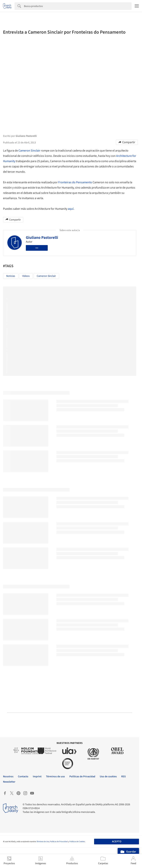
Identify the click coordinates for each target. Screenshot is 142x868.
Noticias (11, 276)
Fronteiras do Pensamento (75, 182)
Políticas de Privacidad (59, 842)
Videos (26, 276)
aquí (71, 209)
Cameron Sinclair (29, 151)
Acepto (117, 842)
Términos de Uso (43, 842)
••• (37, 248)
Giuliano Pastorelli (42, 238)
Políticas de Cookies (77, 842)
